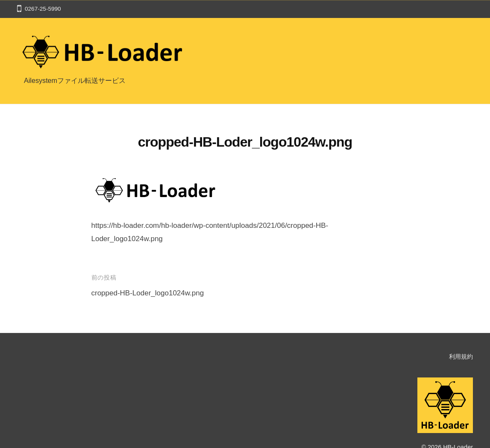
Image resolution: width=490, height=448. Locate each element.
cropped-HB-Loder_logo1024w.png (148, 293)
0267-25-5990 (43, 9)
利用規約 (461, 357)
